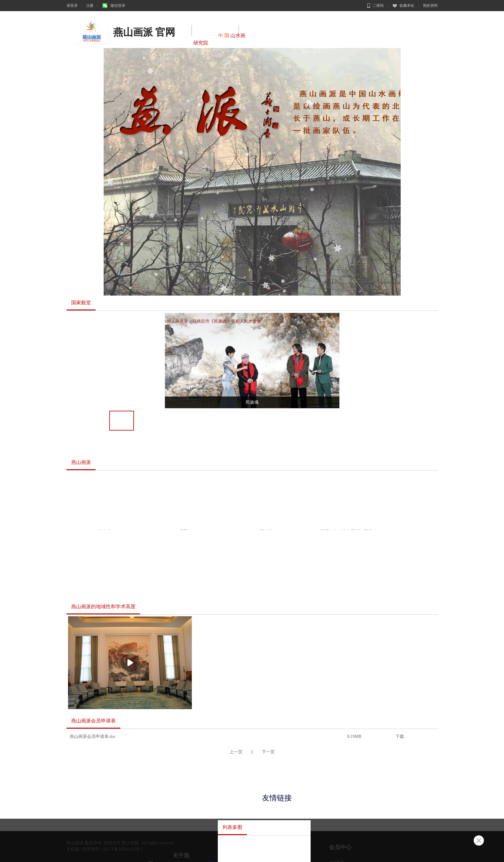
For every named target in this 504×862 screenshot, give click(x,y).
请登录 (72, 6)
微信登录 (114, 6)
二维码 (375, 6)
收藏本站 (403, 6)
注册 (90, 6)
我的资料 (430, 6)
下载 (400, 736)
